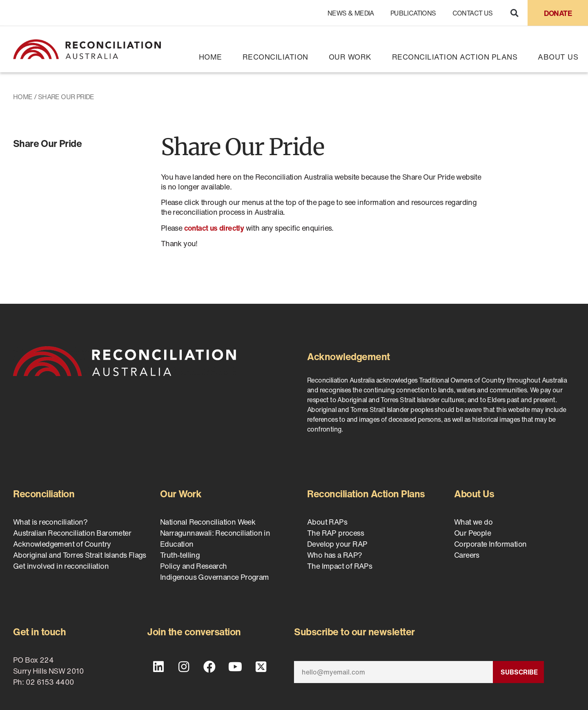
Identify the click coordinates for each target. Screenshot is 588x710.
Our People (472, 533)
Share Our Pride (47, 143)
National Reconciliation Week (208, 522)
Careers (467, 555)
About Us (558, 57)
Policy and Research (194, 566)
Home (210, 57)
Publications (413, 13)
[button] (514, 13)
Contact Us (473, 13)
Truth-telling (180, 555)
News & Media (351, 13)
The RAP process (335, 533)
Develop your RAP (337, 544)
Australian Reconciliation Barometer (72, 533)
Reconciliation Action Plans (455, 57)
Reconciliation (275, 57)
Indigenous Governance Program (215, 577)
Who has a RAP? (335, 555)
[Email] (393, 672)
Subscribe (519, 672)
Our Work (350, 57)
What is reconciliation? (50, 522)
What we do (473, 522)
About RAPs (327, 522)
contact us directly (214, 228)
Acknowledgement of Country (62, 544)
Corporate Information (490, 544)
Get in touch (39, 632)
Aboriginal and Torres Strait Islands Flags (80, 555)
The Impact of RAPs (340, 566)
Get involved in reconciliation (61, 566)
